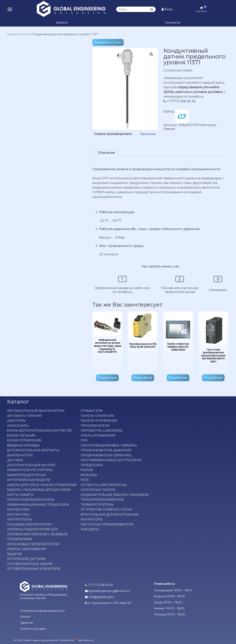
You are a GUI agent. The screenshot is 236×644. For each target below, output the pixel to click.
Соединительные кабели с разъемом (115, 495)
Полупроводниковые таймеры (109, 445)
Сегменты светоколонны (104, 485)
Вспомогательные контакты (33, 450)
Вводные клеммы (23, 445)
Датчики (15, 460)
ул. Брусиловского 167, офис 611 (108, 603)
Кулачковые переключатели (33, 544)
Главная (12, 34)
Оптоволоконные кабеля (30, 564)
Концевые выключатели (29, 524)
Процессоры (92, 465)
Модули (15, 554)
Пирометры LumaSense (102, 430)
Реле (85, 480)
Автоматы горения (24, 416)
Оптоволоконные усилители (34, 569)
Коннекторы (18, 509)
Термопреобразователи (102, 500)
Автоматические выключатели (36, 411)
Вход (167, 9)
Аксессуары (18, 426)
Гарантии (26, 623)
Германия (148, 134)
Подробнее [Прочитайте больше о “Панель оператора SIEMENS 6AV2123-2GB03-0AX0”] (178, 378)
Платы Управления (98, 435)
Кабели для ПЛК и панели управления (42, 485)
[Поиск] (152, 9)
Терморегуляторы (97, 505)
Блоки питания (21, 435)
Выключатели (20, 455)
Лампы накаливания (27, 549)
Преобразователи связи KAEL (106, 455)
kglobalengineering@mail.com (107, 591)
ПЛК (84, 440)
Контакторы (18, 514)
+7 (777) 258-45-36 (179, 101)
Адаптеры (16, 421)
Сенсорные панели (98, 490)
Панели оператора (97, 416)
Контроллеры (20, 519)
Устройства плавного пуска (106, 509)
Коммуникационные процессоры (38, 505)
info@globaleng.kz (99, 597)
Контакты (173, 23)
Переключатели (95, 426)
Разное (25, 34)
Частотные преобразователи (107, 524)
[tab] (106, 153)
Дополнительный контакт (32, 465)
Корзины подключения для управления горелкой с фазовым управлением (37, 534)
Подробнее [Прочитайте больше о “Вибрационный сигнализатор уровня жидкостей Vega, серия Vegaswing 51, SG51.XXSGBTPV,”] (107, 378)
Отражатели (92, 411)
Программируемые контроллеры (111, 460)
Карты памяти (20, 495)
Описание (106, 153)
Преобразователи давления (106, 450)
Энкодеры (90, 529)
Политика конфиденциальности (42, 611)
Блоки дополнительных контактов (39, 430)
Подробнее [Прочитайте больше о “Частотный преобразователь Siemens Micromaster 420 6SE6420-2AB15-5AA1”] (213, 378)
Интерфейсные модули (29, 480)
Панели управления (99, 421)
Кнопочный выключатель (31, 500)
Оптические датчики (27, 559)
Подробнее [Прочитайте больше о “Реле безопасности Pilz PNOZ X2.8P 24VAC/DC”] (143, 378)
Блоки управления (24, 440)
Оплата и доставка (33, 629)
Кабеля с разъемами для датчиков (39, 490)
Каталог (62, 23)
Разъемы (89, 475)
